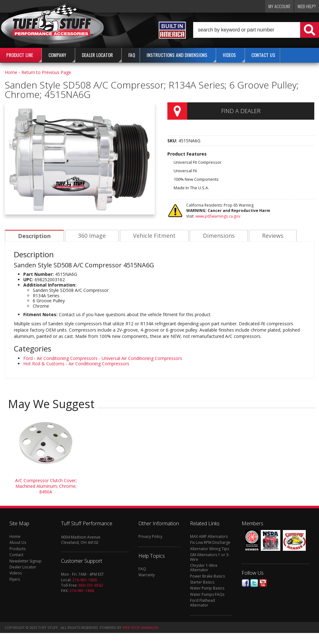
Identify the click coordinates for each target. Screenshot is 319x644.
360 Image (91, 236)
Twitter (254, 583)
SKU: (173, 141)
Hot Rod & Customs (44, 364)
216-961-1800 (85, 580)
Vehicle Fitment (153, 236)
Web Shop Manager (140, 627)
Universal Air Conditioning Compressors (142, 358)
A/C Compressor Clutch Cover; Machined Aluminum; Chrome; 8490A (46, 486)
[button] (256, 30)
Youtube (263, 583)
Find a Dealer (241, 111)
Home (11, 72)
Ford (28, 358)
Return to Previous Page (46, 72)
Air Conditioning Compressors (67, 358)
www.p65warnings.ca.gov (218, 216)
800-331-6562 (91, 585)
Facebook (245, 583)
